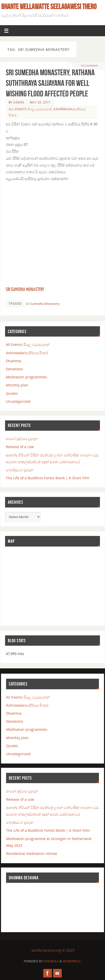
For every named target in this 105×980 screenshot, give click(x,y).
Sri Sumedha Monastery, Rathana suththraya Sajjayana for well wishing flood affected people (50, 83)
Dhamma (14, 361)
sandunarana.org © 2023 (52, 950)
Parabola (51, 961)
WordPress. (72, 961)
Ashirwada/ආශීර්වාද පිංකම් (27, 353)
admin (19, 102)
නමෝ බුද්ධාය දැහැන (22, 439)
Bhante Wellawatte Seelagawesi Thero (49, 7)
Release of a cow (20, 447)
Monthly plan (17, 385)
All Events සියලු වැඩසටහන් (30, 109)
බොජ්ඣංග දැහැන (19, 470)
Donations (14, 369)
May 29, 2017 (40, 102)
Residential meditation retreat (32, 854)
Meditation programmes (26, 377)
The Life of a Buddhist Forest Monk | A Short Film (48, 478)
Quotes (12, 393)
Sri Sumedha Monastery (25, 289)
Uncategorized (18, 401)
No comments (90, 66)
